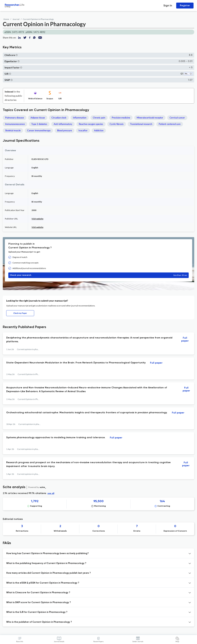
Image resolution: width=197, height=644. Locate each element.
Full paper (185, 339)
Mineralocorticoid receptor (150, 118)
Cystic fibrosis (117, 124)
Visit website (37, 219)
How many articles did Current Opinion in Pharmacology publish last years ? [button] (49, 573)
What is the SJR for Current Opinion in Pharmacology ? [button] (37, 612)
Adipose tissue (38, 118)
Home (6, 19)
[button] (17, 55)
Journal (16, 19)
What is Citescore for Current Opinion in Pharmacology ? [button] (38, 593)
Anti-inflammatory (63, 124)
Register (185, 5)
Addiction (99, 130)
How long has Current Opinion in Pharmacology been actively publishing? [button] (47, 553)
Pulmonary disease (15, 118)
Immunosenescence (15, 124)
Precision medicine (121, 118)
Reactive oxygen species (91, 124)
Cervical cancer (177, 118)
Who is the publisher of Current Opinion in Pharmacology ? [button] (39, 622)
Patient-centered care (170, 124)
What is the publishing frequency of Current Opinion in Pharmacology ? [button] (46, 563)
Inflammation (80, 118)
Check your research (98, 275)
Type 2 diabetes (39, 124)
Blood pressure (65, 130)
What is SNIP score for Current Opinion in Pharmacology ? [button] (39, 603)
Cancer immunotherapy (39, 130)
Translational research (141, 124)
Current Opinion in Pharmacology (38, 19)
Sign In (168, 5)
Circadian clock (59, 118)
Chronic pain (99, 118)
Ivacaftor (83, 130)
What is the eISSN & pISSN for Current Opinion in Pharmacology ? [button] (43, 583)
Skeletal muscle (13, 130)
